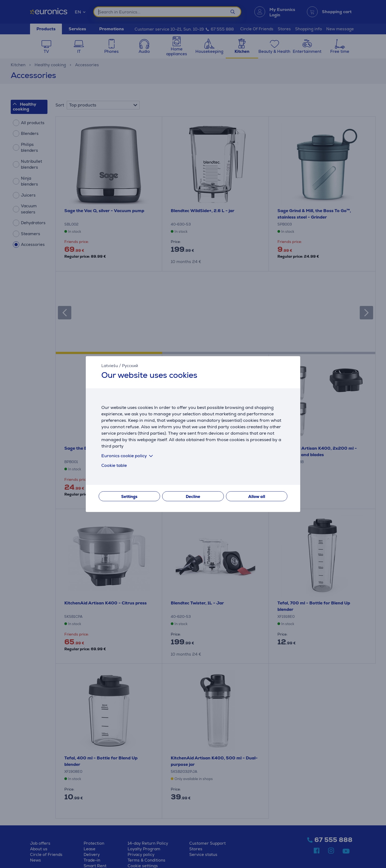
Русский (130, 366)
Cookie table (114, 465)
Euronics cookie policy (128, 456)
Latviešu (110, 366)
